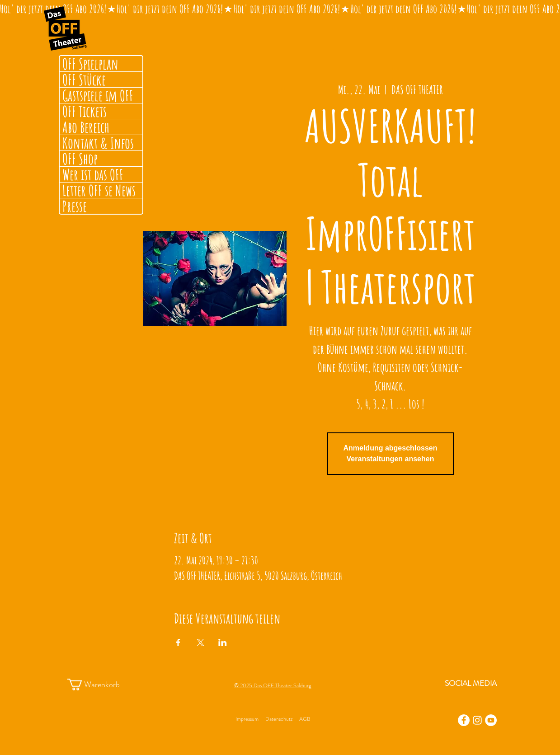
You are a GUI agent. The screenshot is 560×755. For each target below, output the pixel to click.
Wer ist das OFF (93, 174)
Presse (75, 206)
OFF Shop (80, 159)
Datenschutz (279, 719)
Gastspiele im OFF (98, 95)
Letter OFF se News (99, 190)
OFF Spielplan (90, 64)
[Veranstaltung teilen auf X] (200, 642)
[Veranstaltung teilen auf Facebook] (178, 642)
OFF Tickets (85, 111)
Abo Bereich (86, 127)
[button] (102, 685)
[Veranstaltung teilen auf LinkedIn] (223, 642)
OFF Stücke (84, 80)
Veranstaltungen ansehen (391, 459)
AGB (305, 719)
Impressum (247, 719)
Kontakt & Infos (98, 143)
